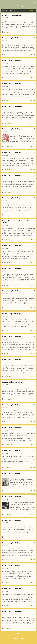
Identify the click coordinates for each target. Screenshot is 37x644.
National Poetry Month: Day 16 (12, 291)
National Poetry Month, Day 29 (12, 38)
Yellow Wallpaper (18, 6)
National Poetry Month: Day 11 (11, 405)
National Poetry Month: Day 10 (12, 428)
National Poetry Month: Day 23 (12, 129)
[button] (35, 15)
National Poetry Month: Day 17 (12, 268)
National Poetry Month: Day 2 (11, 611)
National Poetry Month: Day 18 (12, 245)
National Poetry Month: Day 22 (12, 152)
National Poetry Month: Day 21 (12, 175)
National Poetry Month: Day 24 (12, 106)
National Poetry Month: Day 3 (11, 588)
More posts (18, 633)
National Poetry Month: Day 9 (11, 450)
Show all (33, 11)
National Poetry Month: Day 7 (11, 497)
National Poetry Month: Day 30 (12, 15)
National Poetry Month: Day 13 (12, 359)
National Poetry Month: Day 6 (11, 520)
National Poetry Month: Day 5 (11, 543)
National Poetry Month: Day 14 (12, 336)
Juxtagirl (22, 641)
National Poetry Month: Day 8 (11, 473)
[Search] (35, 3)
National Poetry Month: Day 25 (12, 83)
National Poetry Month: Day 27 (12, 61)
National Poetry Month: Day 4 (11, 566)
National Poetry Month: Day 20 (12, 198)
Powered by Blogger (19, 639)
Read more (33, 32)
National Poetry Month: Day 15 (11, 314)
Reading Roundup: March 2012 (12, 382)
